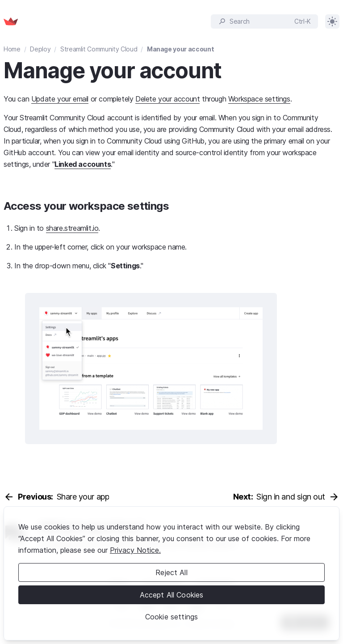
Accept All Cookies (172, 595)
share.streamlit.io (72, 228)
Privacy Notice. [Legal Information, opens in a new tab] (135, 550)
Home (12, 49)
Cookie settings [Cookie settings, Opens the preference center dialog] (171, 617)
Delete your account (167, 99)
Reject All (171, 572)
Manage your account (180, 49)
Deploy (40, 49)
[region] (171, 573)
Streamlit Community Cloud (99, 49)
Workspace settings (259, 99)
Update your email (60, 99)
